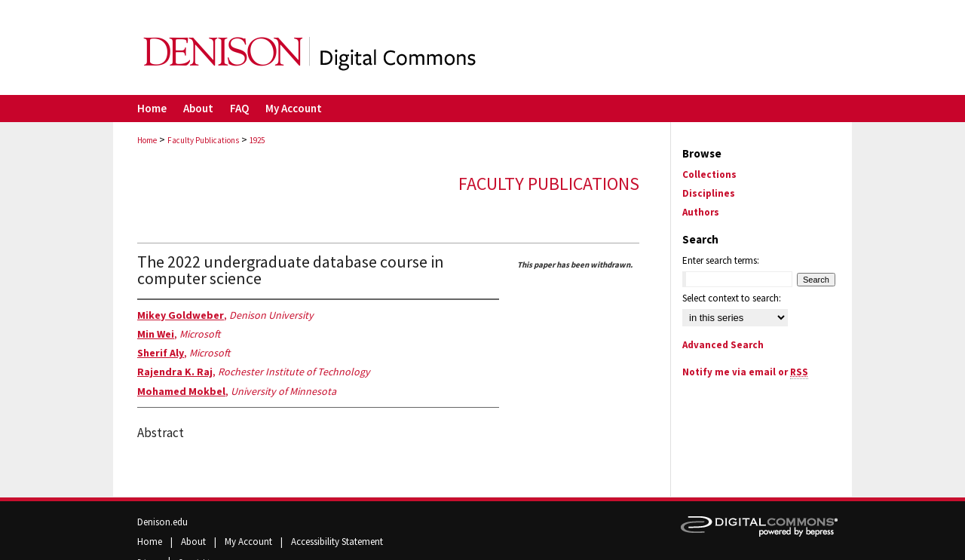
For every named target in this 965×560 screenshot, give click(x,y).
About (195, 542)
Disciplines (709, 193)
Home (147, 140)
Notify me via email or (745, 372)
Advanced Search (723, 345)
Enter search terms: (721, 260)
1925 (257, 140)
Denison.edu (162, 522)
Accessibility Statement (337, 542)
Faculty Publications (203, 140)
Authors (701, 212)
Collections (709, 174)
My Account (250, 542)
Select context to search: (732, 298)
